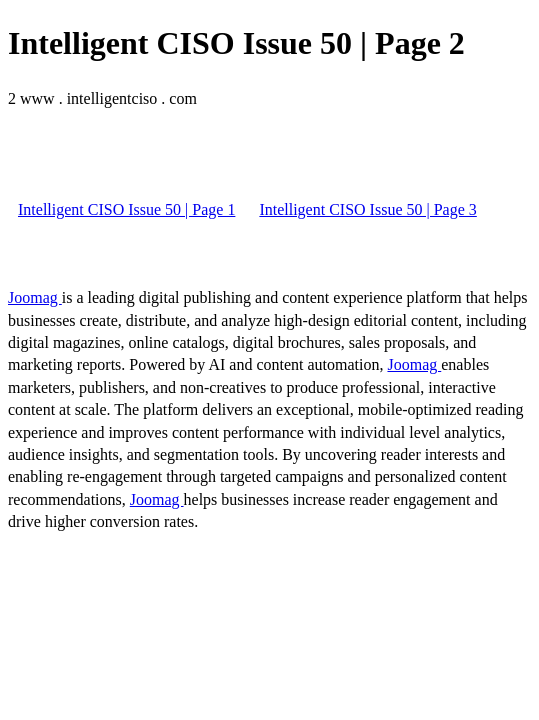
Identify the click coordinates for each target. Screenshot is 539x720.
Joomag (35, 297)
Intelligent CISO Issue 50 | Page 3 (367, 209)
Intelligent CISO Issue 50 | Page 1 (126, 209)
